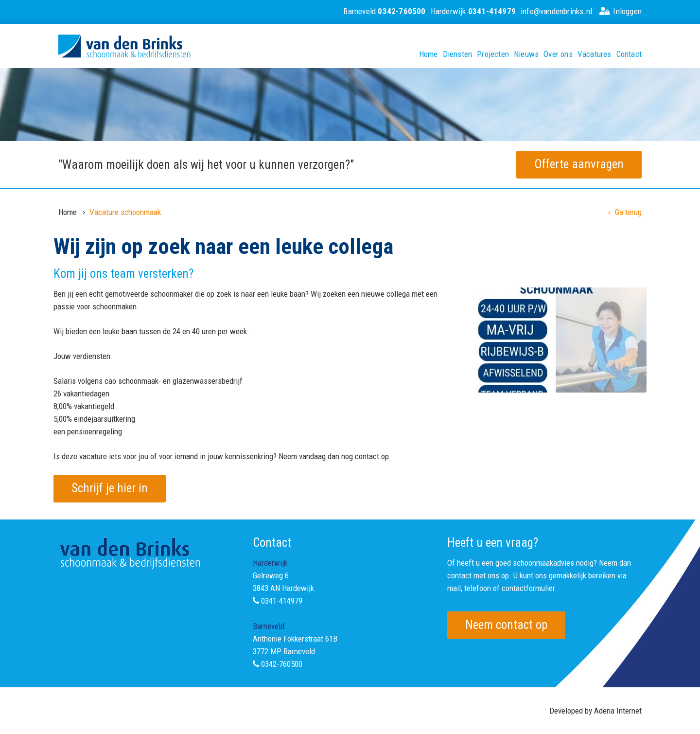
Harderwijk (473, 11)
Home (429, 54)
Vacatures (595, 54)
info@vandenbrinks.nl (556, 11)
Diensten (458, 54)
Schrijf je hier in (110, 488)
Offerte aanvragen (579, 164)
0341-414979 (282, 601)
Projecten (493, 54)
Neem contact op (506, 625)
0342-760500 (282, 664)
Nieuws (526, 54)
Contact (629, 54)
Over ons (558, 54)
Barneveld (384, 11)
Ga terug (625, 212)
